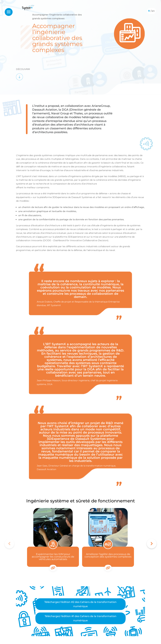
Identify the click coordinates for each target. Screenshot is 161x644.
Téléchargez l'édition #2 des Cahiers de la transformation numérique (80, 604)
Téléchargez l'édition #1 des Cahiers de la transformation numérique (80, 618)
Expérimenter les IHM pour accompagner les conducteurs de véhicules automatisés (53, 557)
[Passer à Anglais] (153, 11)
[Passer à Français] (149, 11)
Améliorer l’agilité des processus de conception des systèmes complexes (108, 555)
